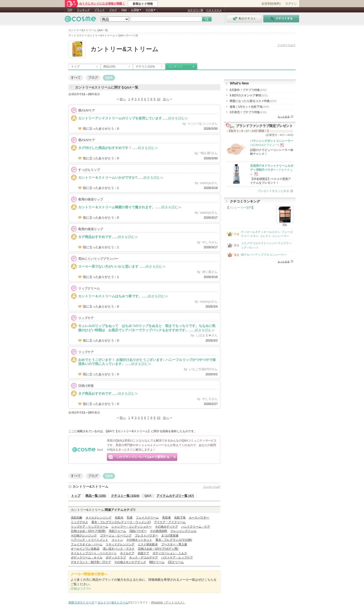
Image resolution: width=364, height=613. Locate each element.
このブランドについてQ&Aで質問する (143, 457)
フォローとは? (212, 487)
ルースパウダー (199, 518)
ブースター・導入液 (174, 544)
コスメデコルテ (251, 243)
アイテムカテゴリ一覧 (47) (175, 496)
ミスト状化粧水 (148, 544)
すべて (76, 77)
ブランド (99, 10)
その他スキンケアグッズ (130, 562)
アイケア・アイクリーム (170, 522)
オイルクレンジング (99, 518)
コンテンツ (175, 66)
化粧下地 (180, 518)
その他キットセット (139, 540)
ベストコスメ (214, 10)
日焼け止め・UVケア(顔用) (88, 531)
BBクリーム (157, 562)
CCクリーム (176, 562)
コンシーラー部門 (240, 208)
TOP (70, 10)
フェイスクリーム (147, 518)
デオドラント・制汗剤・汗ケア (91, 562)
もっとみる (284, 117)
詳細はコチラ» (81, 588)
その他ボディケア (166, 527)
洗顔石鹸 (77, 518)
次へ (166, 99)
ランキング (83, 10)
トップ (75, 66)
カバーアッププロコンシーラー (266, 255)
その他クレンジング (84, 536)
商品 (109, 66)
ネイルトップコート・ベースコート (94, 553)
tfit (242, 255)
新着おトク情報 (143, 4)
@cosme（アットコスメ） (168, 602)
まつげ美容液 (170, 536)
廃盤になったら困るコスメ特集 (253, 101)
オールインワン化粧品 (85, 549)
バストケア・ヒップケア (177, 558)
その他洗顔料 (159, 531)
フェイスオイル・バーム (87, 544)
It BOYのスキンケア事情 (249, 95)
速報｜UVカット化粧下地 (249, 107)
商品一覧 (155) (96, 496)
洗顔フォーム (117, 531)
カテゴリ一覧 (195, 10)
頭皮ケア (143, 553)
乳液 (130, 518)
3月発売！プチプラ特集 (248, 112)
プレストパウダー (146, 536)
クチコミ (145, 66)
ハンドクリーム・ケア (196, 527)
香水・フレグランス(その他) (174, 540)
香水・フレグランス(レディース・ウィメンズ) (121, 522)
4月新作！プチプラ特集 (248, 90)
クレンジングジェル (183, 531)
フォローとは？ (286, 45)
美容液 (166, 518)
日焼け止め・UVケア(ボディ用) (158, 549)
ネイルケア (127, 553)
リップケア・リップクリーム (89, 527)
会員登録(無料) (271, 4)
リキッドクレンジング (120, 544)
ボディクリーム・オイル (87, 558)
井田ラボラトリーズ (81, 602)
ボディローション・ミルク (170, 553)
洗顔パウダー (138, 531)
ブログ (113, 10)
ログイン (291, 4)
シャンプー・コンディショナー (132, 527)
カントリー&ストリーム (90, 486)
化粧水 (119, 518)
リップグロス (79, 522)
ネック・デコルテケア (143, 558)
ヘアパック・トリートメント (89, 540)
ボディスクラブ (116, 558)
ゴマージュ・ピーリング (116, 536)
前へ (123, 99)
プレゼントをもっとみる (273, 191)
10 (159, 99)
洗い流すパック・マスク (119, 549)
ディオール (248, 232)
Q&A (124, 10)
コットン (117, 540)
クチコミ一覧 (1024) (125, 496)
